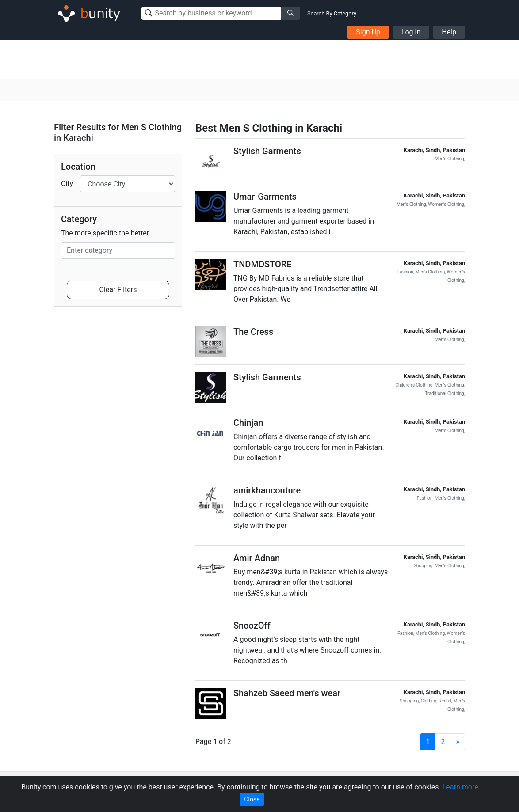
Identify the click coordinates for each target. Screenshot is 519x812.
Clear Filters (118, 290)
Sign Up (368, 32)
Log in (411, 32)
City (67, 184)
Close (252, 799)
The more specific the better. (106, 233)
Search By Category (332, 13)
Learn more (460, 787)
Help (449, 32)
